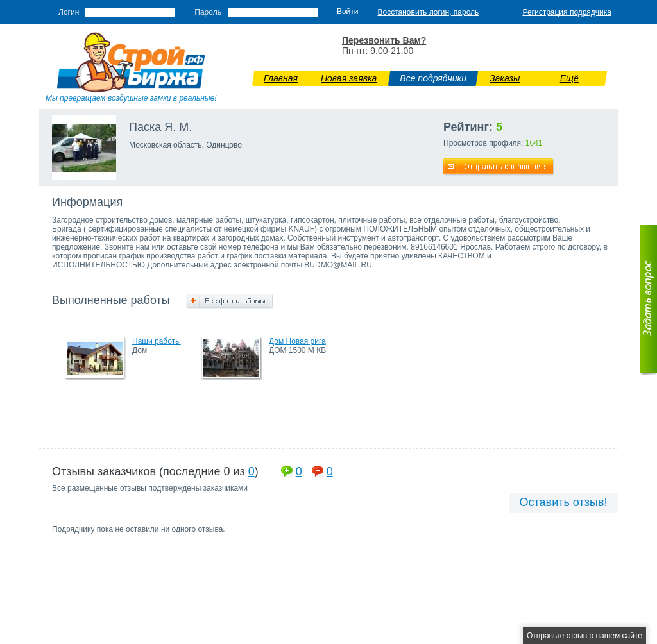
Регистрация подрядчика (567, 12)
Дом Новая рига (297, 341)
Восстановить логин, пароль (429, 12)
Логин (69, 12)
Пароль (208, 12)
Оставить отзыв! (564, 502)
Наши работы (157, 341)
